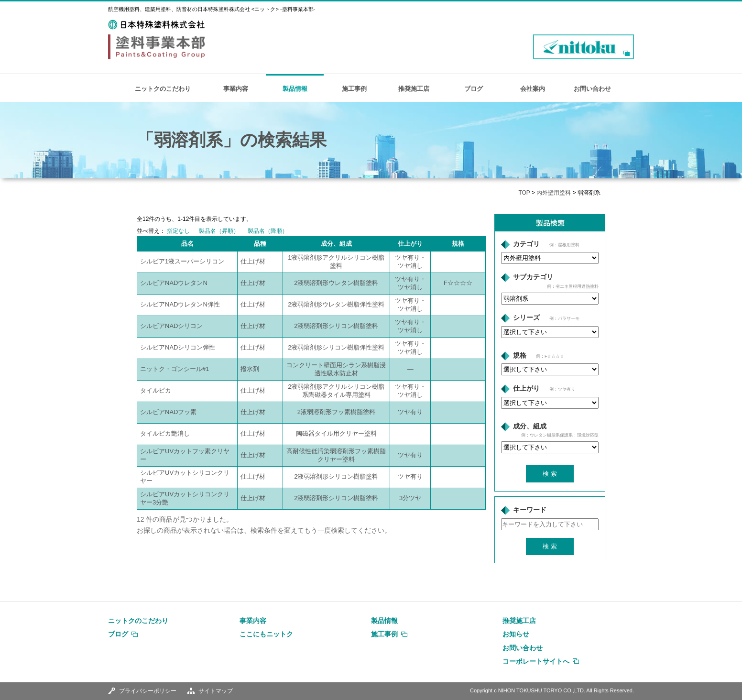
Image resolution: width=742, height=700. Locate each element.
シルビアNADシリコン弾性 (178, 347)
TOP (524, 193)
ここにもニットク (266, 634)
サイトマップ (216, 691)
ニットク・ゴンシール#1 (175, 369)
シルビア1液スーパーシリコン (182, 261)
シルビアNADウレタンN (174, 283)
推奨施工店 (414, 89)
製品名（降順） (268, 231)
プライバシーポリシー (148, 691)
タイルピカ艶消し (165, 433)
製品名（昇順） (219, 231)
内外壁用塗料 (554, 193)
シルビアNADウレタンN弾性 (180, 304)
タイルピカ (156, 390)
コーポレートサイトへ (536, 661)
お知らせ (516, 634)
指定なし (178, 231)
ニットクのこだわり (163, 89)
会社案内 (533, 89)
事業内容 (236, 89)
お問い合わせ (592, 89)
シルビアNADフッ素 (168, 412)
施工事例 (354, 89)
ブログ (474, 89)
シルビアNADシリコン (171, 326)
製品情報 (295, 89)
